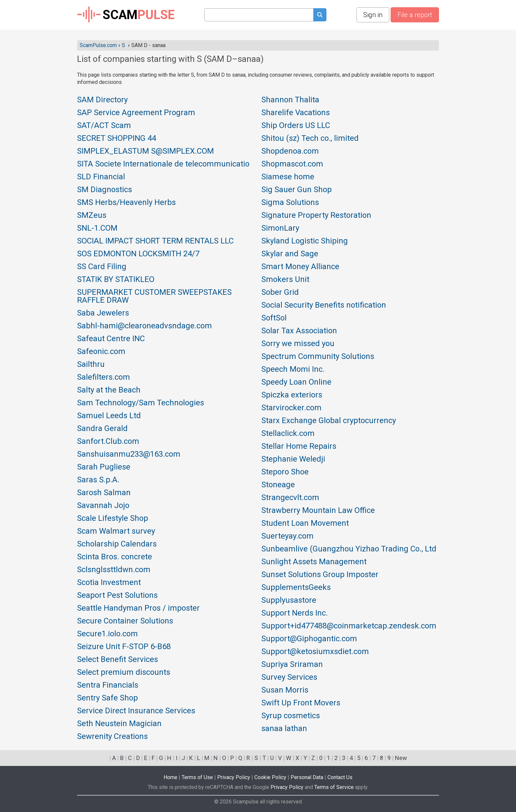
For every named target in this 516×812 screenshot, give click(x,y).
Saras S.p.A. (98, 480)
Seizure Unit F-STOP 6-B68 (124, 647)
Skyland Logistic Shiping (305, 241)
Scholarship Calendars (117, 544)
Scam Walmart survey (116, 531)
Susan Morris (285, 690)
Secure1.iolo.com (107, 634)
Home (170, 777)
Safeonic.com (101, 352)
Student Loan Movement (305, 523)
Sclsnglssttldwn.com (114, 570)
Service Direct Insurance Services (136, 711)
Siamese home (288, 177)
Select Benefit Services (117, 660)
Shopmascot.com (292, 164)
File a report (415, 15)
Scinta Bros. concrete (115, 557)
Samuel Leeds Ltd (109, 416)
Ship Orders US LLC (296, 126)
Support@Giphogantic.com (309, 639)
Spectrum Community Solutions (318, 357)
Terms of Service (334, 787)
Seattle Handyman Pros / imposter (138, 608)
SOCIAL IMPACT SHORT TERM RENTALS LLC (155, 241)
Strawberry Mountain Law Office (318, 511)
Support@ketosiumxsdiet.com (315, 652)
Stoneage (278, 485)
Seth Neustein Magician (119, 724)
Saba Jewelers (103, 313)
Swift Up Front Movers (301, 703)
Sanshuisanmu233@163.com (129, 454)
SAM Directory (102, 100)
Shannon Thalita (290, 100)
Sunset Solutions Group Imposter (320, 575)
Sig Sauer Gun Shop (297, 190)
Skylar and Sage (290, 254)
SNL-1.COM (97, 228)
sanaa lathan (284, 729)
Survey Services (289, 677)
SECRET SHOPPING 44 (116, 139)
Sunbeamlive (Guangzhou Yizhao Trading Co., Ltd (349, 549)
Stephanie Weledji (293, 459)
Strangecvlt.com (290, 498)
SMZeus (92, 216)
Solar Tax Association (299, 331)
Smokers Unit (285, 280)
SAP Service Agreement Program (136, 113)
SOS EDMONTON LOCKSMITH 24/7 (138, 254)
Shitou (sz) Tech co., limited (310, 139)
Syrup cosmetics (291, 716)
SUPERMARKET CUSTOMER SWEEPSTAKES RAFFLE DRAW (154, 296)
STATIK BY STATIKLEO (116, 280)
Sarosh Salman (104, 493)
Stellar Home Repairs (299, 446)
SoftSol (274, 318)
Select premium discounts (124, 672)
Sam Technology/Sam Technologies (141, 403)
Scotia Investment (109, 583)
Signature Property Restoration (316, 216)
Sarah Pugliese (104, 467)
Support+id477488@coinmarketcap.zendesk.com (349, 626)
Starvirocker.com (291, 408)
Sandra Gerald (102, 429)
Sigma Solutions (290, 203)
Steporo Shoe (285, 472)
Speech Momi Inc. (293, 369)
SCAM (126, 15)
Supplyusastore (289, 600)
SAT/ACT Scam (104, 126)
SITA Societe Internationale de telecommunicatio (163, 164)
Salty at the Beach (109, 390)
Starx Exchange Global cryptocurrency (329, 421)
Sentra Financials (108, 685)
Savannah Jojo (103, 506)
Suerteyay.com (287, 536)
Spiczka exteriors (292, 395)
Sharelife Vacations (296, 113)
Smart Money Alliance (300, 267)
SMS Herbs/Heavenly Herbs (126, 203)
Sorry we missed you (298, 344)
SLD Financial (101, 177)
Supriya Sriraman (292, 665)
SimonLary (280, 228)
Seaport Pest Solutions (117, 596)
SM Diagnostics (104, 190)
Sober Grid (280, 292)
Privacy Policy (234, 777)
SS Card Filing (102, 267)
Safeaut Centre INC (111, 339)
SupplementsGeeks (296, 588)
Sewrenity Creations (112, 737)
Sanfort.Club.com (108, 442)
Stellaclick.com (288, 434)
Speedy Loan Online (296, 382)
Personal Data (307, 777)
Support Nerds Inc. (295, 613)
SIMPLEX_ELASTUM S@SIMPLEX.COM (145, 151)
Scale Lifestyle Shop (113, 519)
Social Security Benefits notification (324, 305)
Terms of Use (197, 777)
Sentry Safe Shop (107, 698)
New (401, 758)
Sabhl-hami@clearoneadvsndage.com (144, 326)
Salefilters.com (103, 377)
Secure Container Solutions (125, 621)
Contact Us (340, 777)
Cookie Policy (270, 777)
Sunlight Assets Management (314, 562)
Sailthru (91, 365)
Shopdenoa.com (290, 151)
